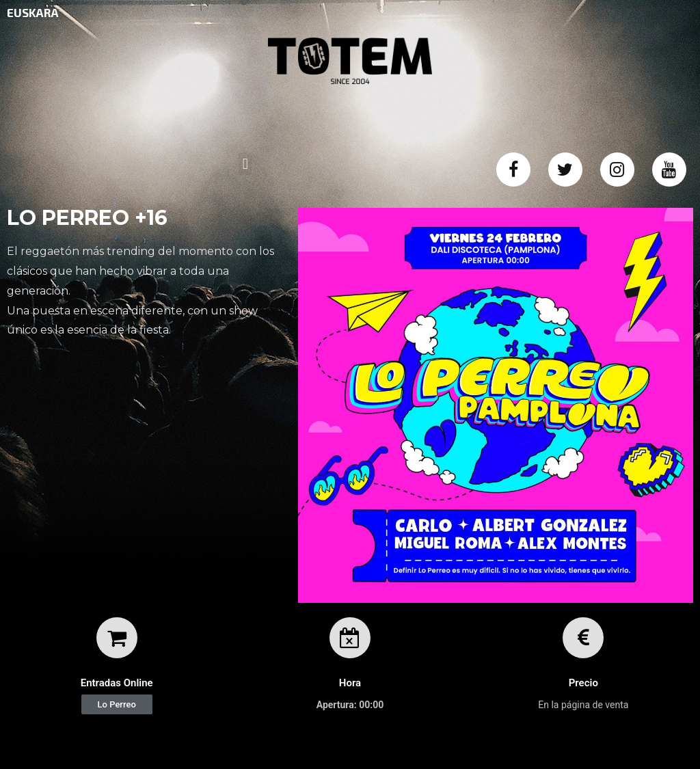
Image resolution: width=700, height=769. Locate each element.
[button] (117, 704)
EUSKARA (33, 12)
